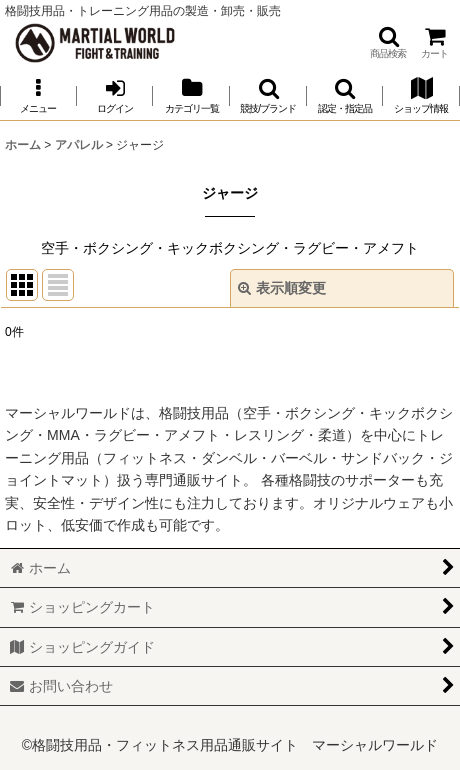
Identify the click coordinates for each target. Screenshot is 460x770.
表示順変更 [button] (282, 288)
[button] (388, 42)
